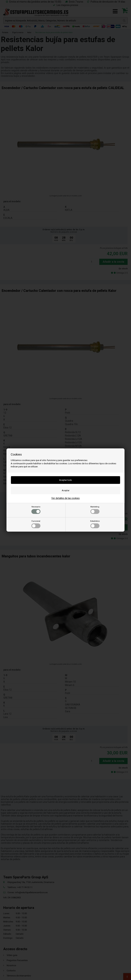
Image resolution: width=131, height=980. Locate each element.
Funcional (36, 524)
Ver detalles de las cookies (65, 498)
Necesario (36, 510)
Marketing (95, 510)
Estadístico (95, 524)
